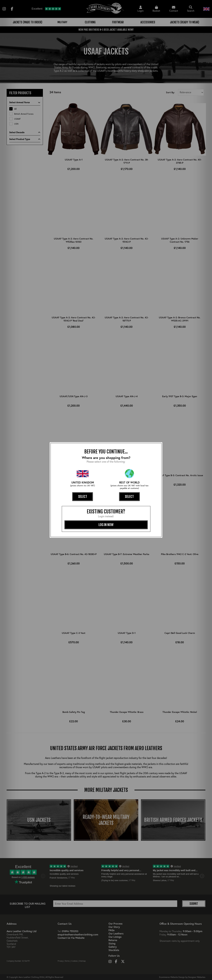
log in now (106, 525)
